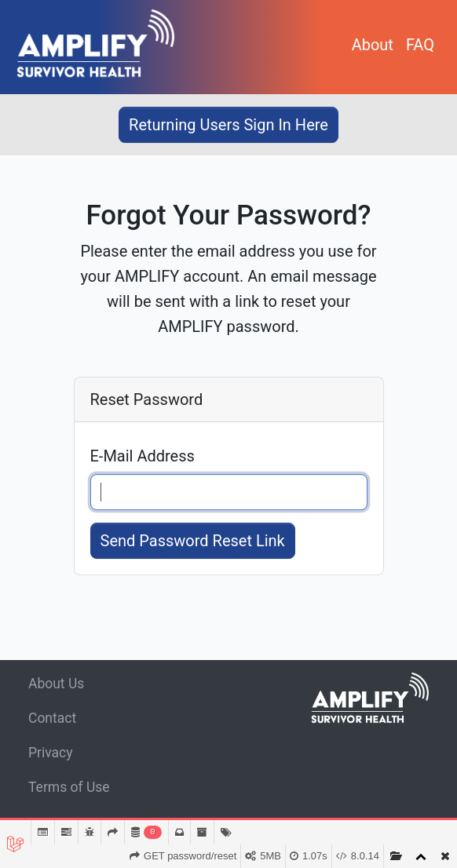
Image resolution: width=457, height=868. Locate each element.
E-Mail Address (143, 456)
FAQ (420, 45)
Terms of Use (69, 787)
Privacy (51, 753)
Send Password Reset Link (193, 541)
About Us (56, 684)
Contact (52, 718)
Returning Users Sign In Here (228, 125)
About (373, 45)
